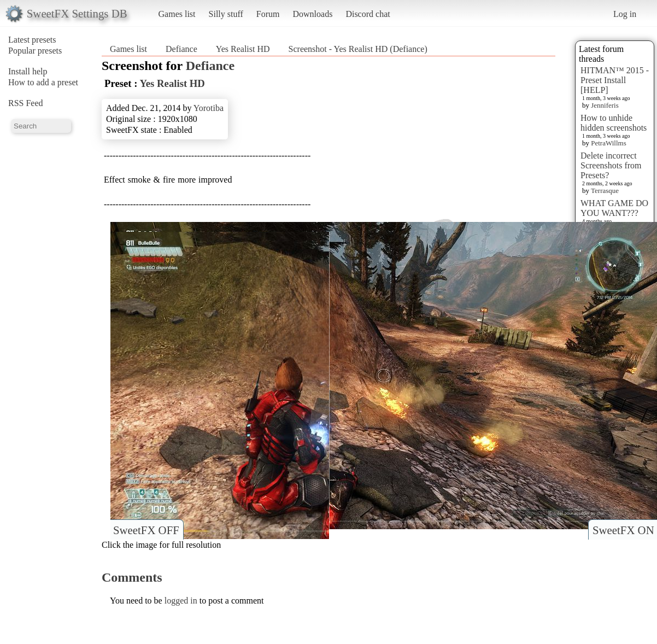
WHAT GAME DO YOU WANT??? (614, 208)
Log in (625, 14)
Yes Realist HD (243, 49)
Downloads (312, 14)
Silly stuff (226, 14)
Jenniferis (605, 105)
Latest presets (32, 40)
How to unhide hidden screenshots (614, 123)
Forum (268, 14)
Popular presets (35, 51)
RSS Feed (26, 103)
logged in (181, 601)
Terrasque (605, 191)
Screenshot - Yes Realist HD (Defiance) (358, 49)
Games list (177, 14)
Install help (28, 71)
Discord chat (368, 14)
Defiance (181, 49)
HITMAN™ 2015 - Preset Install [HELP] (615, 80)
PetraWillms (608, 143)
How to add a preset (43, 82)
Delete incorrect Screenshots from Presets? (611, 165)
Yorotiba (209, 108)
